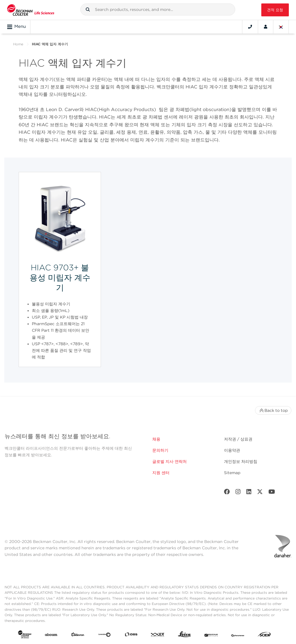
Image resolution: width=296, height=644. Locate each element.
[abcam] (51, 636)
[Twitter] (260, 493)
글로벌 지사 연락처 (170, 461)
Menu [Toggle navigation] (16, 27)
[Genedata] (104, 636)
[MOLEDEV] (211, 636)
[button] (88, 9)
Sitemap (232, 473)
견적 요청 (275, 10)
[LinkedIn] (249, 493)
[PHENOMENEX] (238, 636)
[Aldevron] (78, 636)
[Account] (266, 27)
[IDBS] (131, 636)
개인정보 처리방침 (241, 461)
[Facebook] (227, 493)
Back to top (273, 410)
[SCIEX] (264, 636)
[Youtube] (272, 493)
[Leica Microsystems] (184, 636)
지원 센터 (161, 473)
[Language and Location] (281, 27)
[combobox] (158, 9)
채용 (156, 439)
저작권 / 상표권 (238, 439)
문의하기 (160, 450)
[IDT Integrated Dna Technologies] (158, 636)
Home (18, 44)
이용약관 (232, 450)
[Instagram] (238, 493)
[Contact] (250, 27)
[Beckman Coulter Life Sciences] (31, 10)
